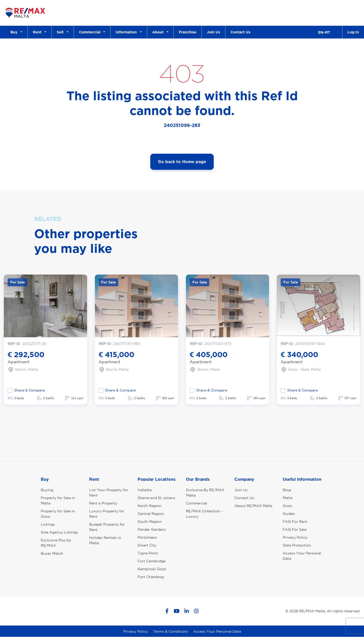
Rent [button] (38, 32)
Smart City (147, 545)
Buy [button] (15, 32)
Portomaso (147, 537)
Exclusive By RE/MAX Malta (205, 493)
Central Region (151, 514)
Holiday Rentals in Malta (105, 540)
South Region (150, 522)
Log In (353, 32)
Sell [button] (61, 32)
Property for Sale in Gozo (58, 514)
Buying (47, 490)
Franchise (188, 32)
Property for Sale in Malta (58, 500)
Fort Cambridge (152, 561)
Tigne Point (148, 553)
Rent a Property (103, 503)
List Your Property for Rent (109, 493)
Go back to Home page (182, 162)
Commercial (197, 503)
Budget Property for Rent (107, 527)
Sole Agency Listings (59, 532)
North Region (150, 506)
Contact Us (240, 32)
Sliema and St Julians (156, 498)
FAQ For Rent (295, 522)
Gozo (287, 506)
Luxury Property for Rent (107, 514)
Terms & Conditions (171, 631)
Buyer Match (52, 553)
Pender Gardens (152, 529)
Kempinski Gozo (152, 569)
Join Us (213, 32)
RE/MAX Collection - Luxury (204, 514)
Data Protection (297, 545)
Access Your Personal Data (302, 556)
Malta (288, 498)
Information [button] (127, 32)
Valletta (145, 490)
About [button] (159, 32)
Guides (289, 514)
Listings (48, 524)
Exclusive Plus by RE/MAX (56, 543)
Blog (287, 490)
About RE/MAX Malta (253, 506)
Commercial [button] (91, 32)
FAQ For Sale (295, 529)
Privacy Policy (295, 537)
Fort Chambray (151, 577)
